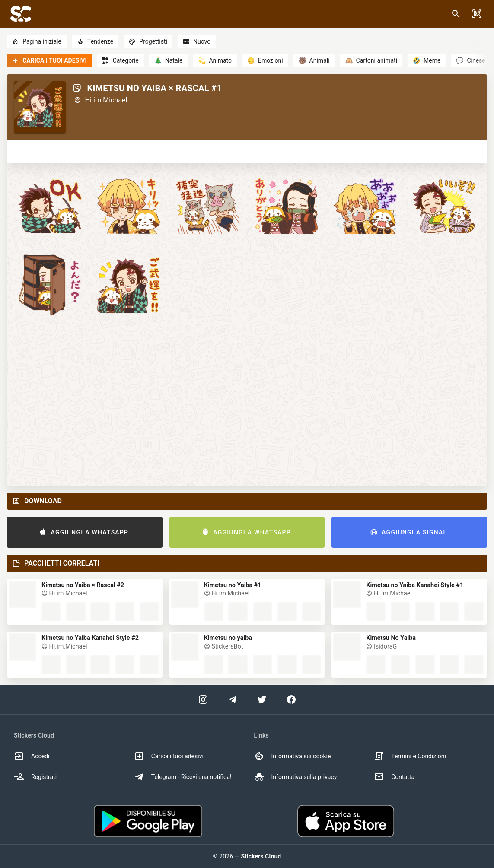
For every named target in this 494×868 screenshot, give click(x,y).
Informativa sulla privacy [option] (296, 777)
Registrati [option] (35, 777)
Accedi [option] (32, 756)
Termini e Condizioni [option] (410, 756)
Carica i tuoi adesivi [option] (169, 756)
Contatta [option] (394, 777)
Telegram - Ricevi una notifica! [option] (183, 777)
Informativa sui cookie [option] (293, 756)
